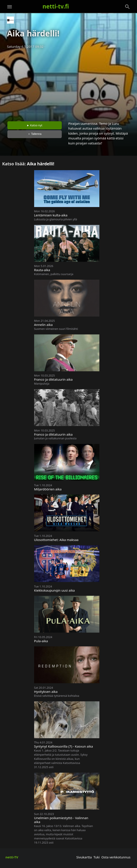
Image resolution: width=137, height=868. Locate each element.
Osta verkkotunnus (116, 857)
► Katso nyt (35, 125)
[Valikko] (10, 7)
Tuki (97, 857)
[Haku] (127, 7)
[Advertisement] (68, 84)
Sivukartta (84, 857)
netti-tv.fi (56, 6)
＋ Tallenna (35, 134)
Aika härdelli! (41, 164)
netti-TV (12, 857)
